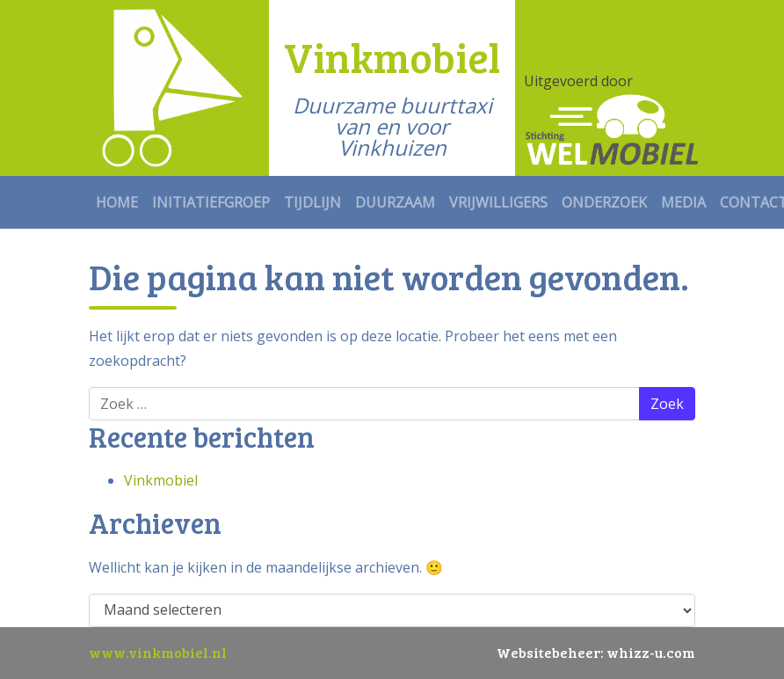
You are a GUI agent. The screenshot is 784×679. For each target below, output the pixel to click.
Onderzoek (604, 202)
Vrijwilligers (498, 202)
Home (117, 202)
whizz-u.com (651, 652)
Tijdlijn (312, 202)
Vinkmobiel (161, 480)
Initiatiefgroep (211, 202)
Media (683, 202)
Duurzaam (395, 202)
